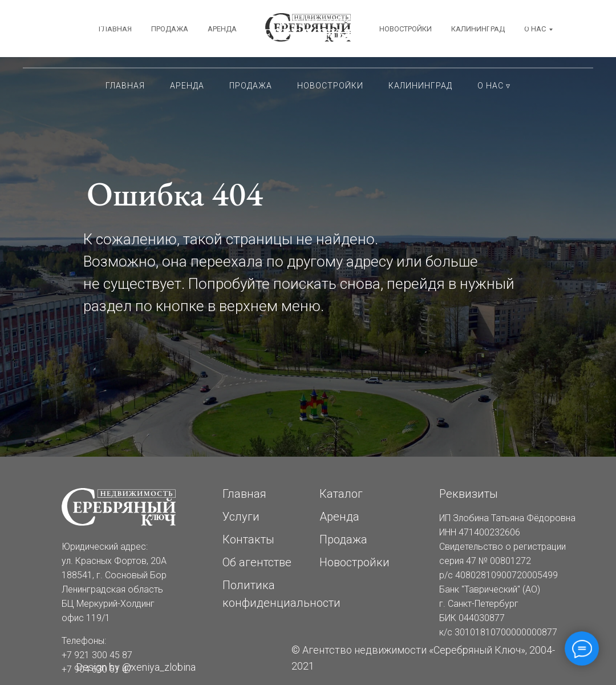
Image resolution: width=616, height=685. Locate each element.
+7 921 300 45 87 (493, 23)
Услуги (241, 517)
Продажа (251, 86)
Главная (125, 86)
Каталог (341, 494)
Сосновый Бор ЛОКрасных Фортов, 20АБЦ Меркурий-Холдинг (123, 35)
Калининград (420, 86)
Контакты (248, 539)
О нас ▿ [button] (494, 86)
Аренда (187, 86)
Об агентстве (257, 562)
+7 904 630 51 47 (493, 46)
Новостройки (330, 86)
